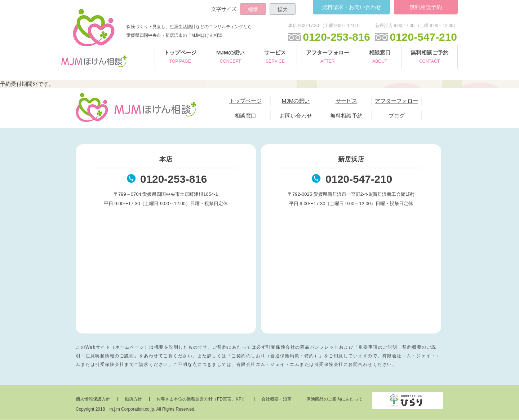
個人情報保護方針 (93, 399)
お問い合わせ (350, 7)
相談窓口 (380, 58)
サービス (275, 58)
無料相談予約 (425, 7)
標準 (253, 9)
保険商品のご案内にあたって (336, 399)
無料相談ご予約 (429, 58)
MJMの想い (230, 58)
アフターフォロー (328, 58)
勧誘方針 (134, 399)
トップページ (180, 58)
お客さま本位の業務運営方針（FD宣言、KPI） (202, 399)
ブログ (397, 116)
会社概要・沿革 (278, 399)
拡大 (283, 9)
